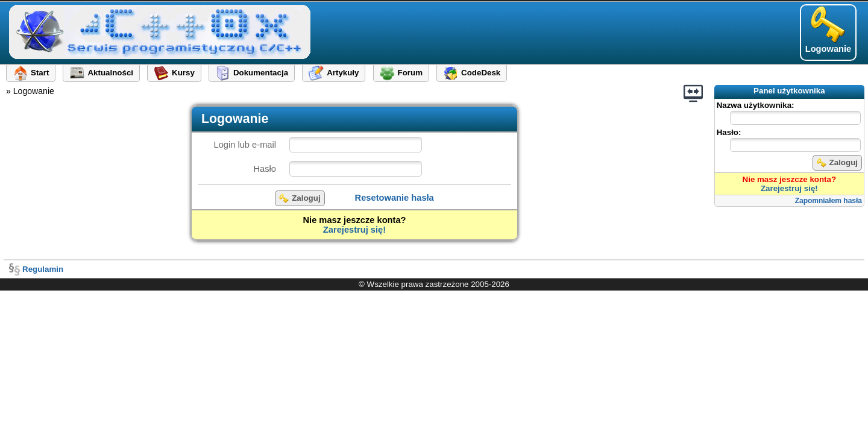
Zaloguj (837, 163)
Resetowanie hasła (395, 198)
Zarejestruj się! (789, 188)
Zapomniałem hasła (829, 201)
